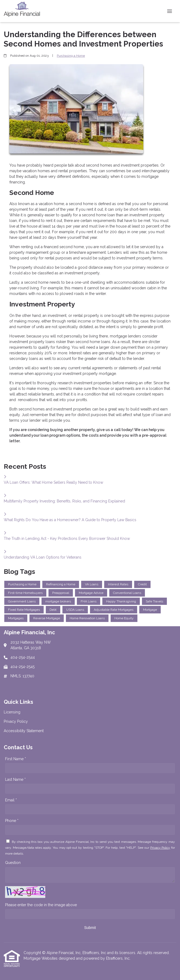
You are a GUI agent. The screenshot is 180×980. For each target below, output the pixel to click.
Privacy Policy (160, 848)
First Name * (16, 759)
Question (13, 863)
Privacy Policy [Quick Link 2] (16, 721)
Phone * (12, 821)
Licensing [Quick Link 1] (12, 712)
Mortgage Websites (41, 958)
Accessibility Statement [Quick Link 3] (24, 731)
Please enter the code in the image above (41, 905)
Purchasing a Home (71, 56)
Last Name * (15, 779)
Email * (11, 800)
